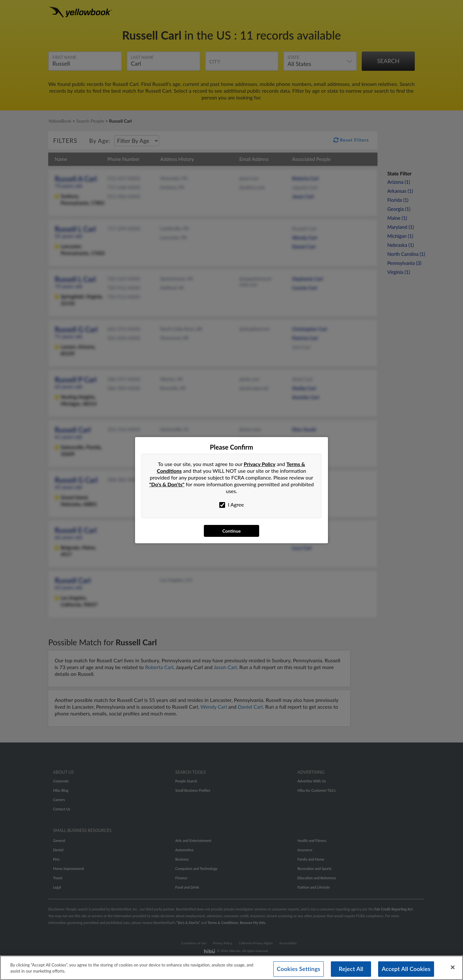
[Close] (453, 967)
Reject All (351, 969)
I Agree (232, 505)
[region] (232, 968)
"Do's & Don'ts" (167, 484)
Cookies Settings (299, 969)
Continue (231, 531)
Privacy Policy (260, 464)
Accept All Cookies (406, 969)
